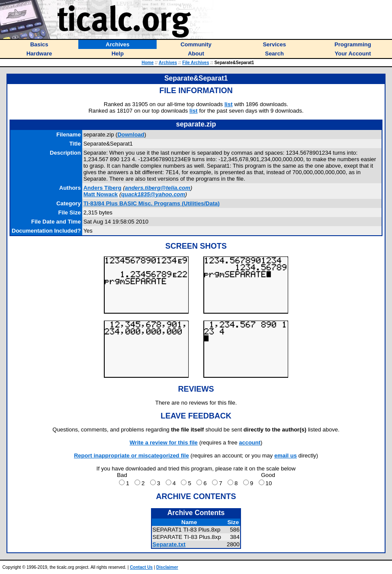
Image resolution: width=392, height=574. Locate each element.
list (229, 104)
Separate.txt (169, 544)
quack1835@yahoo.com (153, 194)
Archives (168, 63)
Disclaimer (167, 567)
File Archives (196, 63)
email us (286, 456)
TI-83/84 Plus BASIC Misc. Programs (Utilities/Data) (152, 203)
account (250, 443)
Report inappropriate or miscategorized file (132, 456)
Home (148, 63)
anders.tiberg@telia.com (157, 188)
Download (131, 135)
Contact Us (141, 567)
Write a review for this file (164, 443)
